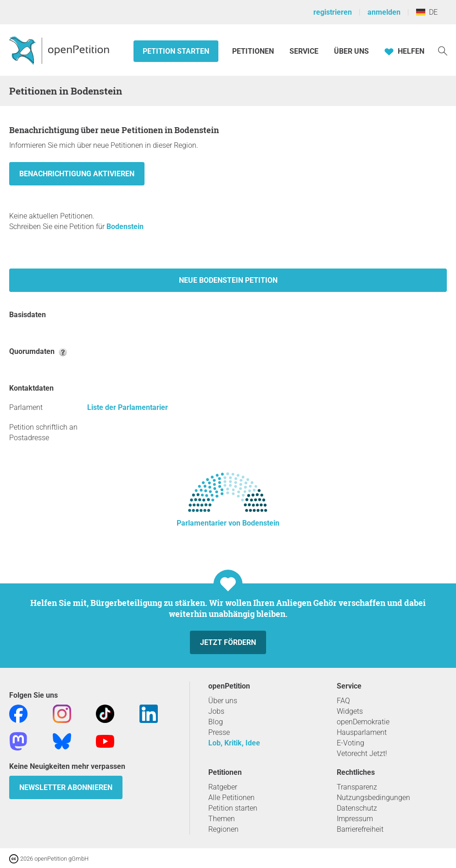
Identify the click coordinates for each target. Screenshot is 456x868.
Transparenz (357, 787)
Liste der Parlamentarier (128, 407)
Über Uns (351, 51)
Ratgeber (223, 787)
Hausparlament (362, 732)
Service (304, 51)
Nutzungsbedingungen (373, 798)
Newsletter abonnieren (66, 787)
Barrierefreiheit (360, 829)
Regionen (223, 829)
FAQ (343, 701)
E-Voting (350, 743)
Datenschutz (357, 808)
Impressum (355, 819)
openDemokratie (363, 722)
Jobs (216, 711)
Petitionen (254, 51)
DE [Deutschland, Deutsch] (427, 12)
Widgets (350, 711)
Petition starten (176, 51)
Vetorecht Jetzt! (362, 753)
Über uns (223, 701)
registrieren (333, 12)
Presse (219, 732)
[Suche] (443, 50)
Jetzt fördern (228, 642)
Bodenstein (125, 227)
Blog (216, 722)
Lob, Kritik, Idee (234, 743)
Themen (222, 819)
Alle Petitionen (231, 798)
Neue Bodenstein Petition (228, 280)
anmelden (384, 12)
